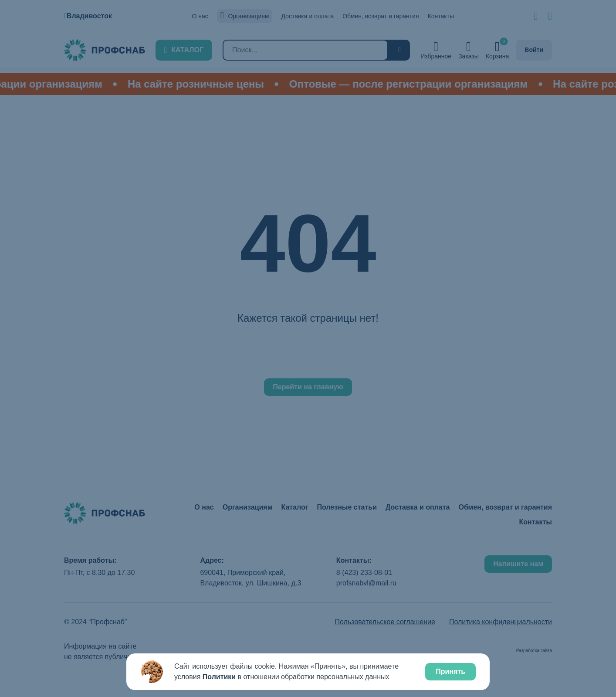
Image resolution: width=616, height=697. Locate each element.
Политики (219, 677)
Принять (450, 671)
